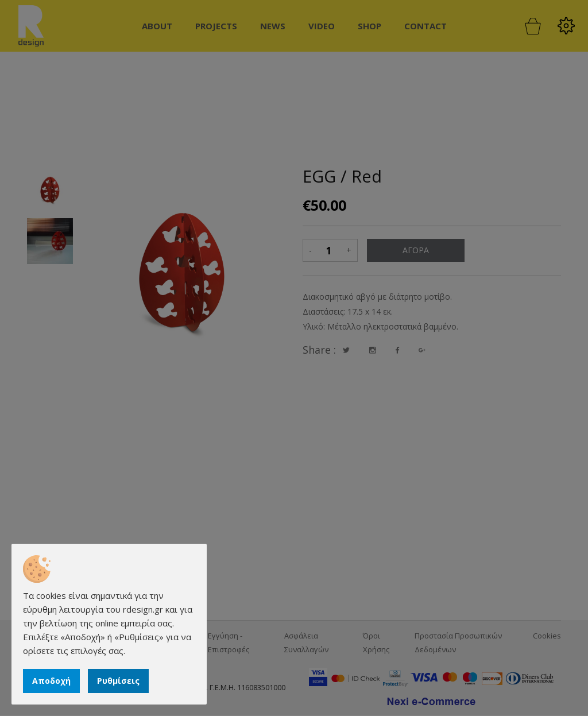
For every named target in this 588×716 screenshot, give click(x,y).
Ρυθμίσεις (118, 681)
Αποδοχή (51, 681)
